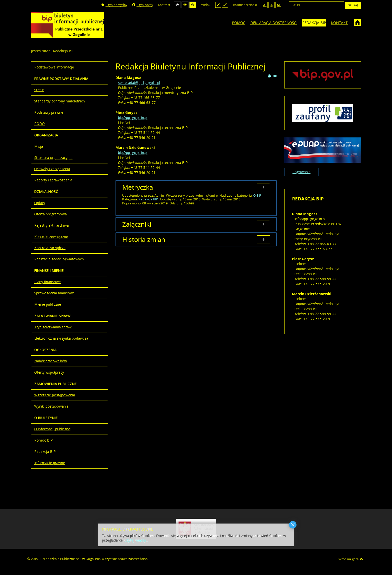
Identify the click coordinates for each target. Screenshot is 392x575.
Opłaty (40, 203)
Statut (39, 90)
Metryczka (138, 187)
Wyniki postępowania (51, 406)
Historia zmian (144, 239)
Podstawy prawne (49, 112)
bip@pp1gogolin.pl (133, 118)
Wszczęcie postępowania (55, 395)
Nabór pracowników (51, 361)
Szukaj (353, 5)
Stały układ (218, 5)
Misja (39, 146)
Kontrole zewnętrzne (51, 237)
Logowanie (301, 172)
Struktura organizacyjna (53, 158)
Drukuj (269, 76)
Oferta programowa (50, 214)
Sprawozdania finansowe (54, 293)
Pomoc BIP (43, 440)
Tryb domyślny (114, 5)
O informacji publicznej (53, 429)
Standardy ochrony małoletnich (59, 101)
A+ (279, 5)
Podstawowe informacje (54, 67)
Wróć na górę (351, 559)
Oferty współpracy (49, 372)
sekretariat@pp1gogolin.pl (139, 83)
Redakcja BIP (148, 199)
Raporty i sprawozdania (53, 180)
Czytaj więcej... (136, 540)
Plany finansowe (47, 282)
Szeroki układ (225, 5)
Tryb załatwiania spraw (53, 327)
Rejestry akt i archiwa (51, 225)
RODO (39, 124)
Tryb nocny (143, 5)
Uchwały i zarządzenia (52, 169)
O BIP (257, 195)
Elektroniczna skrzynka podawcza (61, 338)
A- (265, 5)
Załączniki (137, 224)
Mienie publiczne (48, 304)
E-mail (275, 76)
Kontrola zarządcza (50, 248)
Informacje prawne (50, 463)
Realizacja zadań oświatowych (59, 259)
